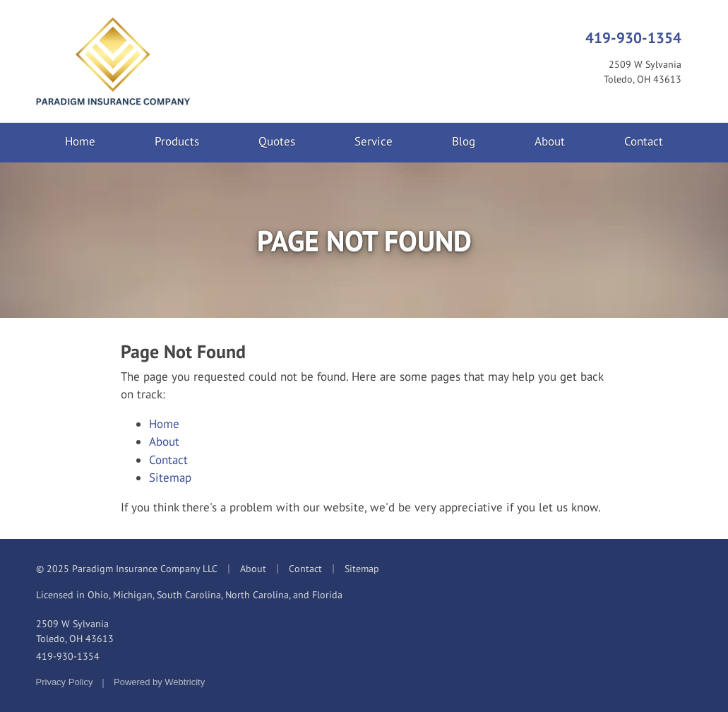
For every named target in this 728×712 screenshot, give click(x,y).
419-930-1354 (633, 37)
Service (374, 141)
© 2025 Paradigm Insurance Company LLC (127, 569)
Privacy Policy (65, 682)
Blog (464, 141)
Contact (644, 141)
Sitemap (170, 477)
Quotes (277, 141)
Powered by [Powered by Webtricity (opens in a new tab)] (159, 682)
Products (177, 141)
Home (80, 141)
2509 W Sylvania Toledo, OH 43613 (75, 631)
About (550, 141)
